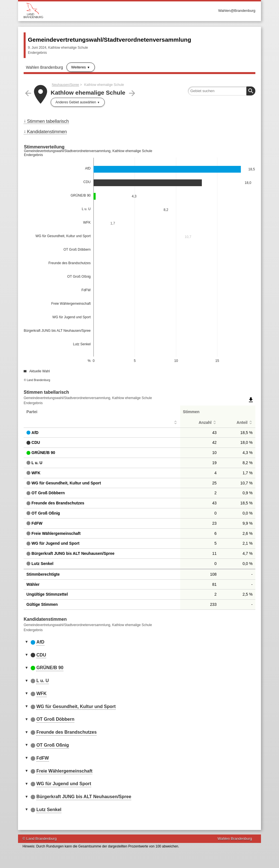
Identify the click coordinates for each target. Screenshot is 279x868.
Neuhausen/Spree (65, 85)
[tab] (139, 642)
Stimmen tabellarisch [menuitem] (48, 121)
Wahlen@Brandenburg (237, 11)
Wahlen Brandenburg (44, 67)
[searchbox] (222, 91)
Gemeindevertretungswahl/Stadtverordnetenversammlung (110, 40)
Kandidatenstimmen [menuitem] (47, 132)
